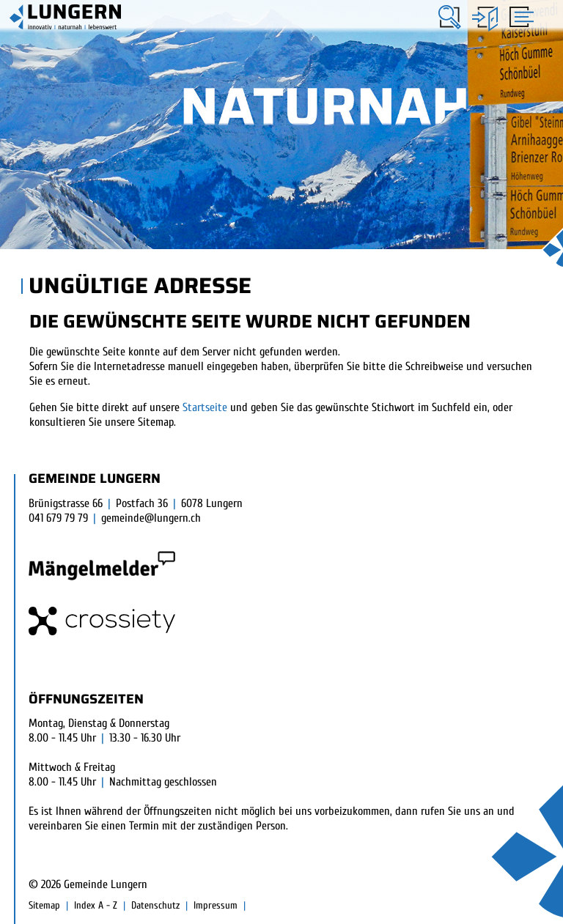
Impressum (216, 905)
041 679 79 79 (58, 518)
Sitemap (44, 905)
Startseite (205, 407)
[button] (450, 17)
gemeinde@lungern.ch (151, 518)
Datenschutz (155, 905)
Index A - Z (96, 905)
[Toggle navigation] (519, 16)
